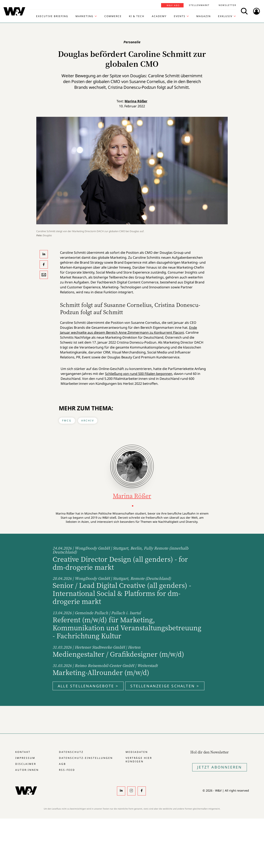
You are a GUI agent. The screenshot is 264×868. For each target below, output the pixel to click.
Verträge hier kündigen (139, 760)
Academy (159, 16)
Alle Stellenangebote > (88, 686)
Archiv (88, 421)
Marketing (84, 16)
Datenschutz (71, 752)
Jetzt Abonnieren (220, 767)
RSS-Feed (67, 770)
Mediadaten (137, 752)
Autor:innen (27, 770)
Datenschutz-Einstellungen (86, 758)
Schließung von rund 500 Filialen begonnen (139, 374)
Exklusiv (225, 16)
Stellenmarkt (199, 5)
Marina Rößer (136, 101)
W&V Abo (173, 5)
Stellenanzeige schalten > (165, 686)
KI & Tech (137, 16)
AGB (62, 764)
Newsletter (227, 5)
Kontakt (23, 752)
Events (180, 16)
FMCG (67, 421)
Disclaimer (26, 764)
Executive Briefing (52, 16)
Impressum (25, 758)
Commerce (113, 16)
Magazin (204, 16)
